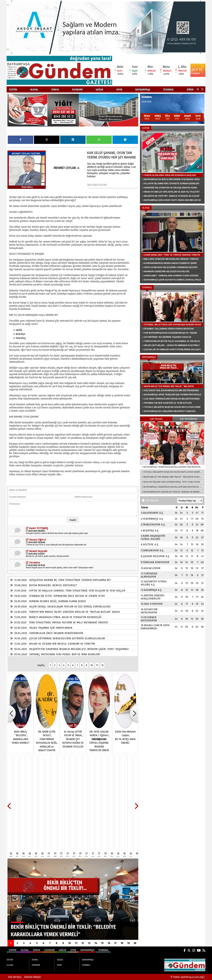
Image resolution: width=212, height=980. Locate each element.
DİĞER (190, 90)
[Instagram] (194, 950)
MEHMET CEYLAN (66, 168)
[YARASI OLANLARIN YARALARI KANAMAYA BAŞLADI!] (172, 167)
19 (128, 943)
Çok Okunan (156, 419)
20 (135, 943)
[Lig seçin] (190, 501)
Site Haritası (15, 977)
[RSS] (204, 950)
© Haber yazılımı (188, 977)
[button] (202, 89)
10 (92, 665)
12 (102, 665)
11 (97, 665)
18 (122, 943)
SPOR (119, 90)
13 (89, 943)
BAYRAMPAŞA (143, 90)
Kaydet (73, 520)
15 (102, 943)
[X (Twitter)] (189, 950)
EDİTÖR (13, 90)
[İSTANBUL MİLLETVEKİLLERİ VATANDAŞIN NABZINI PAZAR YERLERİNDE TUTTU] (172, 321)
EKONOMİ (77, 90)
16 (109, 943)
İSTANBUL (169, 90)
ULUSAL (34, 90)
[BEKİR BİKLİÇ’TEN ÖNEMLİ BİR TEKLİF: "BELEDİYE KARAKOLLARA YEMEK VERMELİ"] (73, 899)
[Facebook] (185, 950)
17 (115, 943)
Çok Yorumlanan (189, 419)
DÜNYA (55, 90)
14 (96, 943)
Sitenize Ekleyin (32, 977)
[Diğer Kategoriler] (198, 89)
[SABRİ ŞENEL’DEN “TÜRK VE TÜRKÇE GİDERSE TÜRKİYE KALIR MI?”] (172, 247)
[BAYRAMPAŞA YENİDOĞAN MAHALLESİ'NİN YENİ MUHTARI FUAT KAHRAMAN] (172, 443)
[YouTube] (199, 950)
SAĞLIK (99, 90)
